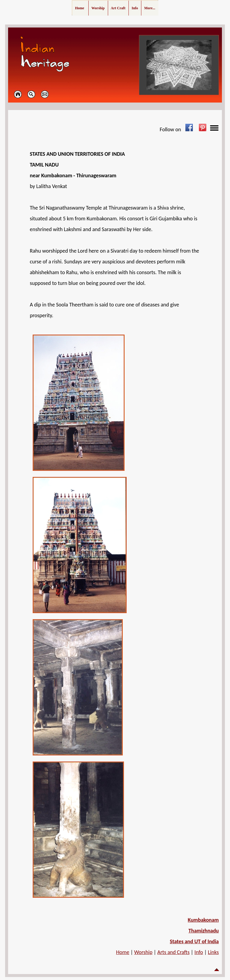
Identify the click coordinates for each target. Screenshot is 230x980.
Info (199, 952)
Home (123, 952)
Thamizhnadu (203, 931)
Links (213, 952)
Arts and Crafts (173, 952)
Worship (143, 952)
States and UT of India (194, 941)
